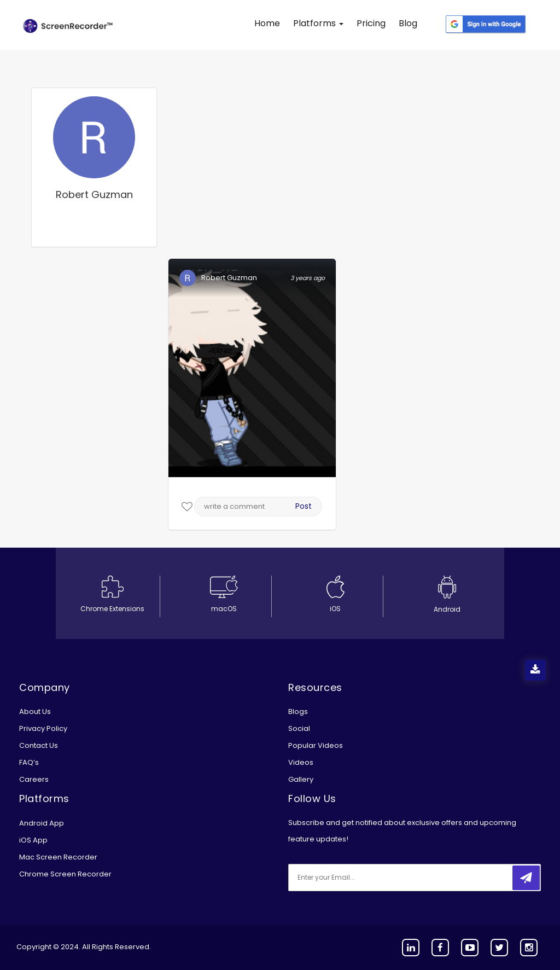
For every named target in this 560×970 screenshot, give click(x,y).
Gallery (301, 779)
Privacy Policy (43, 728)
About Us (35, 711)
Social (299, 728)
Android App (42, 823)
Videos (301, 762)
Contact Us (39, 745)
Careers (34, 779)
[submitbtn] (526, 878)
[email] (361, 878)
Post (304, 506)
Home (267, 23)
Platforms (318, 23)
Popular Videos (316, 745)
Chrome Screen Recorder (65, 874)
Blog (408, 23)
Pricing (371, 23)
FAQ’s (29, 762)
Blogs (298, 711)
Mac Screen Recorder (58, 857)
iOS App (33, 840)
